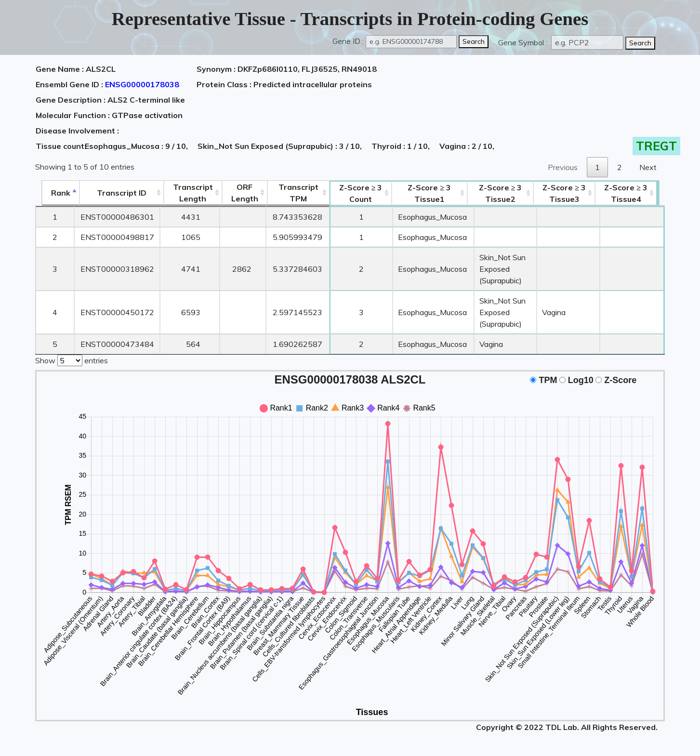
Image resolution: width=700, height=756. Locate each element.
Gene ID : (348, 41)
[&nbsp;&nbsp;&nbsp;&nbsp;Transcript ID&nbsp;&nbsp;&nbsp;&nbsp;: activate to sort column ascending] (115, 193)
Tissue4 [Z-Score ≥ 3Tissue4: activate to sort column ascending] (633, 193)
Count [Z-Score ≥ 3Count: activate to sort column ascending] (355, 193)
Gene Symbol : (524, 42)
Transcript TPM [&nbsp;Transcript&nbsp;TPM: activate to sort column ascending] (293, 193)
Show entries (72, 359)
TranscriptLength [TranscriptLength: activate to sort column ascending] (187, 193)
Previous (563, 167)
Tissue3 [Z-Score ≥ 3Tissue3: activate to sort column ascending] (571, 193)
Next (648, 167)
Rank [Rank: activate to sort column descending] (54, 193)
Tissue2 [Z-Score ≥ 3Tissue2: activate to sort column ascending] (503, 193)
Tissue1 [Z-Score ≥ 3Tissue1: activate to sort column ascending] (426, 193)
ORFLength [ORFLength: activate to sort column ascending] (239, 193)
